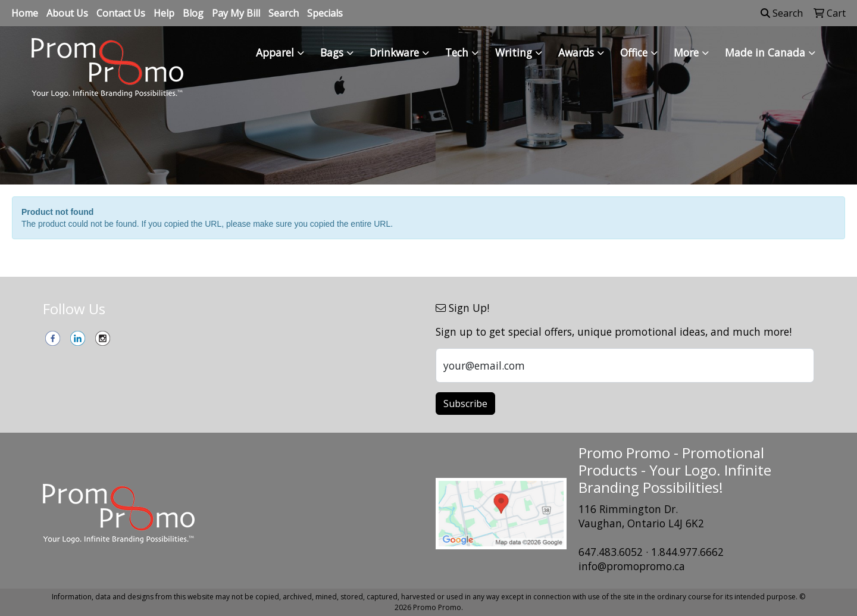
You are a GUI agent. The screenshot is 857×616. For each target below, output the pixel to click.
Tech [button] (457, 52)
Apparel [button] (275, 52)
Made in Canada (765, 52)
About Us (67, 13)
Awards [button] (576, 52)
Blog (193, 13)
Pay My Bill (236, 13)
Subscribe (465, 404)
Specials (325, 13)
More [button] (686, 52)
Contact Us (121, 13)
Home (25, 13)
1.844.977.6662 (687, 552)
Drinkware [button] (394, 52)
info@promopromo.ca (632, 566)
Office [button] (634, 52)
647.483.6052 (611, 552)
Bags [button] (332, 52)
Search (284, 13)
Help (164, 13)
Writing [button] (514, 52)
